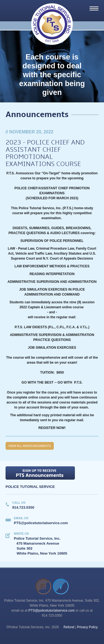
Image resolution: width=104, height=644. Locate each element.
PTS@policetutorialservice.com (51, 611)
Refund (69, 627)
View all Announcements (30, 446)
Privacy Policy (87, 627)
